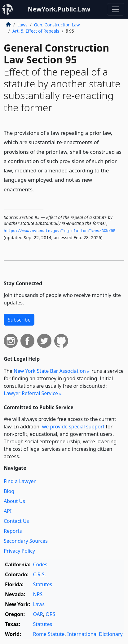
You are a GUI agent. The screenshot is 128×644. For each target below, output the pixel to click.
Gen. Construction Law (57, 25)
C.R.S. (39, 574)
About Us (14, 501)
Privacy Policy (19, 551)
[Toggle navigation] (116, 9)
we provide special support (73, 427)
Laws (22, 25)
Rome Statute (49, 634)
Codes (40, 564)
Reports (13, 531)
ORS (50, 614)
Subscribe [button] (19, 320)
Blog (9, 491)
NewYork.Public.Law (59, 9)
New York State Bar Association (50, 371)
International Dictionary (95, 634)
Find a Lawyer (20, 481)
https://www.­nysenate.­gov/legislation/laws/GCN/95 (60, 231)
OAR (38, 614)
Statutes (42, 584)
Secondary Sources (26, 541)
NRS (38, 594)
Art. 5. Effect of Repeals (36, 31)
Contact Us (16, 521)
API (8, 511)
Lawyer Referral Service (31, 393)
